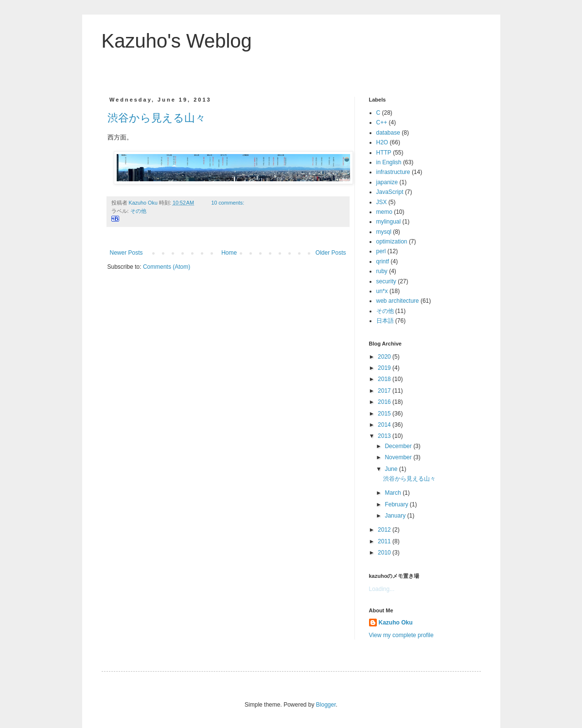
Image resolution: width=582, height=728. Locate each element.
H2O (382, 142)
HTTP (384, 153)
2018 (385, 379)
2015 (385, 414)
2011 (385, 541)
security (386, 281)
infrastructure (393, 172)
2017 (385, 391)
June (392, 469)
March (394, 493)
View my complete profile (401, 635)
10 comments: (228, 203)
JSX (382, 202)
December (399, 446)
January (396, 516)
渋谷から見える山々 (157, 118)
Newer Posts (126, 253)
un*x (382, 291)
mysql (384, 232)
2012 (385, 530)
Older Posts (331, 253)
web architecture (398, 301)
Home (229, 253)
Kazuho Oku (396, 623)
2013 (385, 436)
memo (384, 212)
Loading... (382, 589)
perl (381, 251)
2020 (385, 357)
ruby (382, 271)
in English (389, 162)
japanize (387, 182)
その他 (138, 211)
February (397, 504)
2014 (385, 425)
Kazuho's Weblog (177, 41)
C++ (382, 122)
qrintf (383, 261)
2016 (385, 402)
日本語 (385, 321)
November (399, 457)
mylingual (389, 222)
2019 (385, 368)
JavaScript (390, 192)
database (388, 133)
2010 (385, 553)
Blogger (326, 705)
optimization (392, 242)
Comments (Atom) (167, 267)
